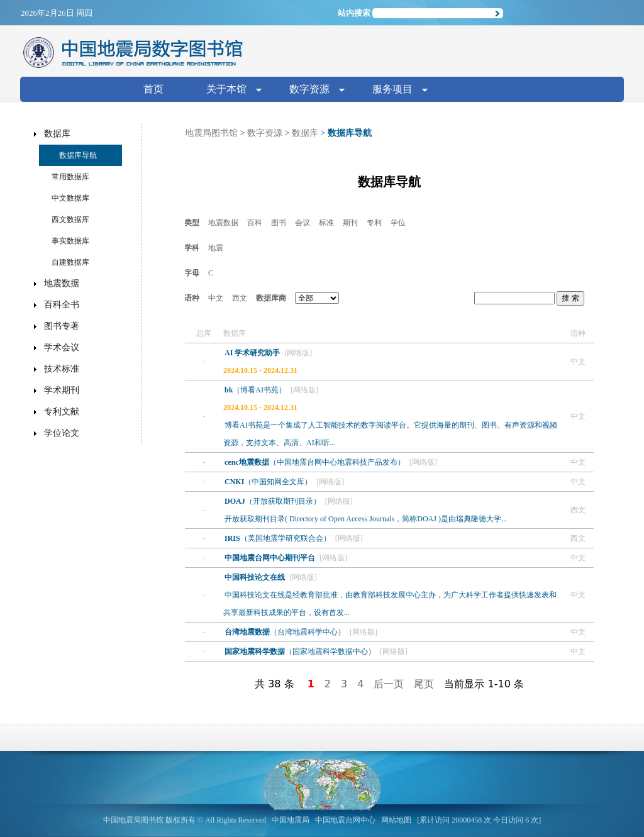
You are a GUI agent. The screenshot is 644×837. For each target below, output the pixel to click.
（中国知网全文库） (269, 482)
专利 (374, 223)
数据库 (305, 133)
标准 (326, 223)
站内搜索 (354, 13)
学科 (192, 248)
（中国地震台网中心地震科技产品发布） (316, 462)
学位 (398, 223)
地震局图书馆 (211, 133)
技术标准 (62, 369)
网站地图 (396, 820)
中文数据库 (70, 198)
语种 (192, 298)
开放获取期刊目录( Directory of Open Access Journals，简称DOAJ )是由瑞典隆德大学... (366, 519)
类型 (192, 223)
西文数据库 (70, 219)
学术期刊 (62, 390)
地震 (216, 248)
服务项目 (395, 90)
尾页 (424, 684)
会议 (303, 223)
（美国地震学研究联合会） (279, 538)
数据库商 (271, 298)
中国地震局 (291, 820)
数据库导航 (78, 155)
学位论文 (62, 433)
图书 (279, 223)
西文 (240, 298)
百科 (255, 223)
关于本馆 (229, 90)
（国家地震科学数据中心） (301, 651)
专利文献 (62, 412)
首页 (153, 89)
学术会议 (62, 347)
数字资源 (312, 90)
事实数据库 (70, 241)
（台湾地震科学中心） (286, 632)
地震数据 (223, 223)
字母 (192, 273)
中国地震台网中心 (345, 820)
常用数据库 (70, 177)
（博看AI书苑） (256, 390)
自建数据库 (70, 262)
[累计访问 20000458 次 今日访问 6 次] (479, 820)
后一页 (389, 684)
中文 (216, 298)
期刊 (350, 223)
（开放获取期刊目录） (274, 501)
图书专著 (62, 326)
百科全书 (62, 305)
